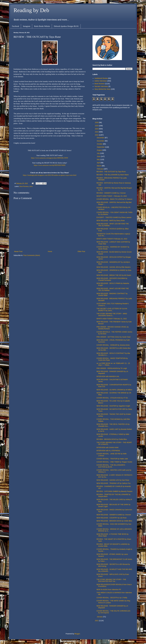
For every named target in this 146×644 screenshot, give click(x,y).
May (99, 159)
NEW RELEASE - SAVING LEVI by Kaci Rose (113, 480)
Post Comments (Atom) (32, 255)
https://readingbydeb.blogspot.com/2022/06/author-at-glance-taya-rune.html (50, 175)
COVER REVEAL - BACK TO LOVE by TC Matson (114, 199)
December (101, 138)
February (100, 169)
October (100, 144)
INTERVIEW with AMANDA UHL (108, 376)
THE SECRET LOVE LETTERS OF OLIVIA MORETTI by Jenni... (112, 310)
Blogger (77, 634)
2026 (97, 122)
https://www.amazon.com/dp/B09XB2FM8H (50, 165)
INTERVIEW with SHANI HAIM (107, 447)
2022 (97, 135)
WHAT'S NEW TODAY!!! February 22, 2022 (112, 239)
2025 (97, 126)
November (101, 141)
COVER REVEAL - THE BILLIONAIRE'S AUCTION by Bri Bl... (111, 466)
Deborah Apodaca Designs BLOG (66, 26)
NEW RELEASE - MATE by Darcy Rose (111, 220)
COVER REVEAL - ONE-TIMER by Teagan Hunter (114, 462)
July (98, 153)
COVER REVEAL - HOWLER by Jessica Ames (113, 345)
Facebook (16, 26)
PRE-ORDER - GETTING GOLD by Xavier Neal (113, 337)
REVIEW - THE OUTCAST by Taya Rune (111, 172)
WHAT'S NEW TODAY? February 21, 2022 (112, 319)
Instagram (27, 26)
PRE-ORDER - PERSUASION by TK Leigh (112, 368)
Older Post (81, 251)
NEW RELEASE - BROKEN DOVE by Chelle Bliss (114, 521)
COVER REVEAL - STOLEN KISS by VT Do (112, 398)
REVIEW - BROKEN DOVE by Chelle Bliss (112, 439)
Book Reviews (24, 186)
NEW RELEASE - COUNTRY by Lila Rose (111, 518)
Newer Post (18, 251)
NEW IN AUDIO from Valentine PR (109, 590)
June (99, 156)
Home (50, 251)
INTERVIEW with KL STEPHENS (108, 451)
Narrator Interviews (101, 86)
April (99, 163)
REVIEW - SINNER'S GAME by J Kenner (111, 193)
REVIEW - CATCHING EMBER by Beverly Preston (114, 491)
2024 (97, 129)
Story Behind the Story (103, 89)
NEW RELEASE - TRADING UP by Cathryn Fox (113, 483)
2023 (97, 132)
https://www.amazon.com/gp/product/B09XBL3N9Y (50, 158)
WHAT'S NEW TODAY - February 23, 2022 (112, 196)
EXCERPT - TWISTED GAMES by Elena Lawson (114, 217)
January (100, 617)
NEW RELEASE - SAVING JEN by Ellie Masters (113, 267)
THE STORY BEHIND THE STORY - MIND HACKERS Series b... (112, 315)
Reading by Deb (31, 10)
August (100, 150)
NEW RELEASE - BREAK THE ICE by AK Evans (114, 275)
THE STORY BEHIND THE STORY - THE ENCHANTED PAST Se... (111, 580)
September (101, 147)
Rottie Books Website (42, 26)
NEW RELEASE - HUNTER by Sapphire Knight (113, 406)
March (99, 166)
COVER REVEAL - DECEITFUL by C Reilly (112, 598)
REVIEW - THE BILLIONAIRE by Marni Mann (113, 175)
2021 (97, 621)
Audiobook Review (101, 78)
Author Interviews (101, 81)
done (31, 186)
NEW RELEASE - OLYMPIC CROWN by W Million (114, 390)
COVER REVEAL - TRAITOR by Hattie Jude (112, 459)
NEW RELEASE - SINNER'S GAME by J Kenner (114, 515)
